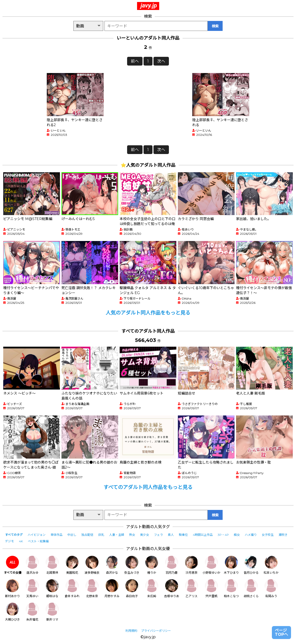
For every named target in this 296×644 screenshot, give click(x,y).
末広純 (152, 589)
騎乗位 (183, 535)
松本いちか (271, 565)
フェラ (158, 535)
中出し (72, 535)
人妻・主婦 (117, 535)
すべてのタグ (14, 535)
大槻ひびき (12, 612)
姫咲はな (52, 589)
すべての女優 (13, 565)
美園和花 (72, 565)
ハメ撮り (251, 535)
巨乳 (101, 535)
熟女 (132, 535)
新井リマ (52, 612)
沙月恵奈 (192, 565)
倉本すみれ (72, 589)
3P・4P (223, 535)
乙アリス (192, 589)
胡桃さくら (251, 589)
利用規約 (131, 631)
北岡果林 (52, 565)
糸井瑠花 (32, 612)
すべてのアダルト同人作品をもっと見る (148, 487)
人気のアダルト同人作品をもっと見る (148, 313)
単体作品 (56, 535)
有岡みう (271, 589)
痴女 (237, 535)
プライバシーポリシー (156, 631)
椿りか (152, 565)
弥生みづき (132, 565)
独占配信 (87, 535)
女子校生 (268, 535)
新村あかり (12, 589)
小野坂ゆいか (211, 565)
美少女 (145, 535)
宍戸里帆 (211, 589)
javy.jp (149, 5)
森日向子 (132, 589)
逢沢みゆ (32, 565)
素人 (171, 535)
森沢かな (112, 565)
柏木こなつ (231, 589)
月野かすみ (112, 589)
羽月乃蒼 (172, 565)
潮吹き (283, 535)
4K (21, 541)
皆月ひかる (251, 565)
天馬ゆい (32, 589)
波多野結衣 (92, 565)
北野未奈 (92, 589)
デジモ (9, 541)
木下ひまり (231, 565)
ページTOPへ (281, 632)
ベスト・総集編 (38, 541)
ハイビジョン (37, 535)
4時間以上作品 (203, 535)
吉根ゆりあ (172, 589)
